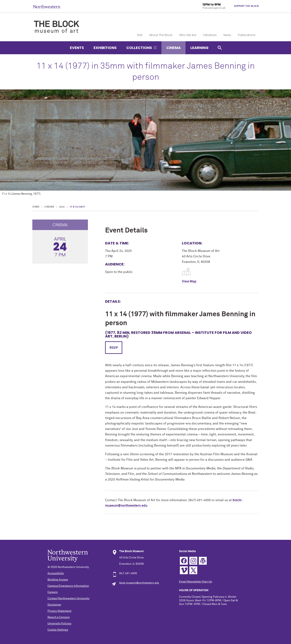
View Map (189, 281)
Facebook (184, 561)
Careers (53, 592)
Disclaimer (54, 605)
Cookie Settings (58, 630)
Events (77, 48)
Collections (139, 48)
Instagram (193, 561)
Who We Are (188, 35)
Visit (140, 35)
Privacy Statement (59, 611)
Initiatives (210, 35)
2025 (62, 207)
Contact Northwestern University (69, 598)
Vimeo (184, 570)
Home (36, 207)
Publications (247, 35)
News (227, 35)
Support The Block (246, 6)
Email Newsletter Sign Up (196, 582)
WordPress (203, 561)
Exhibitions (105, 48)
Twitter (193, 570)
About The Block (161, 35)
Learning (199, 48)
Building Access (58, 580)
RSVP (114, 348)
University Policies (59, 624)
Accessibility (56, 573)
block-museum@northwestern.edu (139, 583)
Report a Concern (59, 617)
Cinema (173, 48)
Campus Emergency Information (68, 586)
